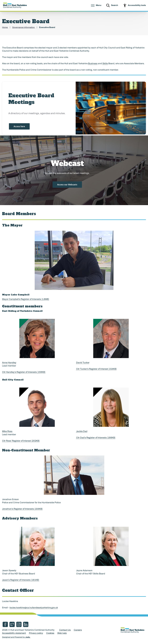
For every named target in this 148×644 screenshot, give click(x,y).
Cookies (50, 633)
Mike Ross (7, 432)
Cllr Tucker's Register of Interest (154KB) (96, 369)
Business (93, 64)
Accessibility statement (14, 633)
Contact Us (65, 630)
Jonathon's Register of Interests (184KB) (22, 509)
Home (5, 28)
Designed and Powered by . (16, 637)
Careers (78, 630)
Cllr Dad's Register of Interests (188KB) (96, 438)
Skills (105, 64)
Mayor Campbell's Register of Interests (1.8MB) (26, 299)
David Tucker (83, 363)
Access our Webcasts (67, 185)
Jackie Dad (82, 432)
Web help (62, 633)
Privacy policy (36, 633)
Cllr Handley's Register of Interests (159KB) (24, 372)
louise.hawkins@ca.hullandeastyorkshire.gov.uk (34, 608)
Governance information (24, 28)
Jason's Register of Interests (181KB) (21, 580)
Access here (19, 126)
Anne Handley (9, 363)
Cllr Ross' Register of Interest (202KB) (21, 441)
